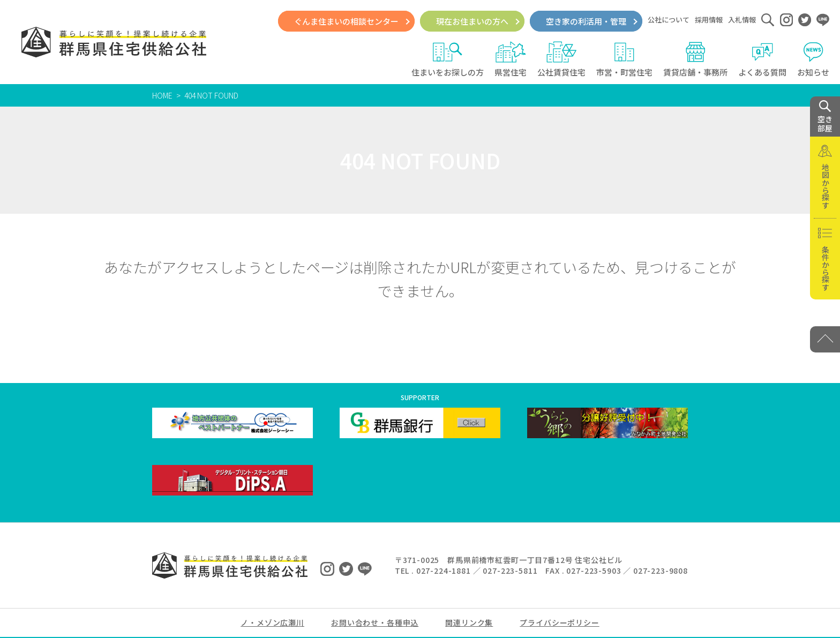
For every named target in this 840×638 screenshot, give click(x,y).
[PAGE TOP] (825, 339)
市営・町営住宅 (624, 59)
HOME (162, 95)
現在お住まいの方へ (472, 21)
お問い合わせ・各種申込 (375, 622)
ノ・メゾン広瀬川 (272, 622)
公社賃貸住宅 (561, 59)
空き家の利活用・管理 (586, 21)
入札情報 (742, 20)
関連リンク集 (469, 622)
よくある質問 (762, 59)
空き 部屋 (825, 117)
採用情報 (709, 20)
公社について (669, 20)
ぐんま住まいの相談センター (346, 21)
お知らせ (813, 59)
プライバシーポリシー (559, 622)
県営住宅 (511, 59)
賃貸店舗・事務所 (695, 59)
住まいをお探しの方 (448, 59)
